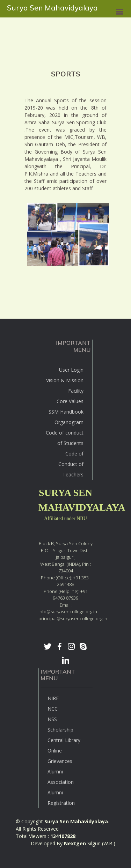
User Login (71, 370)
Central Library (64, 740)
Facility (76, 391)
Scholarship (60, 730)
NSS (52, 719)
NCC (53, 709)
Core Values (70, 401)
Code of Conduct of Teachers (71, 464)
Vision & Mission (65, 380)
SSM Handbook (66, 412)
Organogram (69, 422)
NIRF (53, 698)
